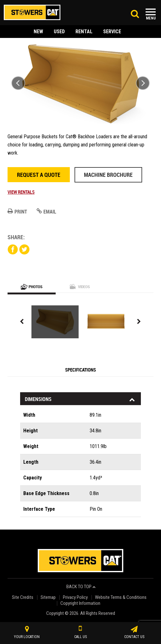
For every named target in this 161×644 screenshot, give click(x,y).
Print (17, 212)
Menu (151, 18)
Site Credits (23, 597)
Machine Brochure (108, 175)
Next (143, 83)
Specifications (80, 370)
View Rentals (21, 192)
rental (84, 32)
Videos (80, 287)
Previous (18, 83)
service (112, 32)
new (38, 32)
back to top (81, 587)
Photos (32, 287)
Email (46, 212)
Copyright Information (80, 603)
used (59, 32)
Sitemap (48, 597)
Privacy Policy (75, 597)
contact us (134, 632)
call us (80, 632)
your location (27, 632)
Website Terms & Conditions (121, 597)
